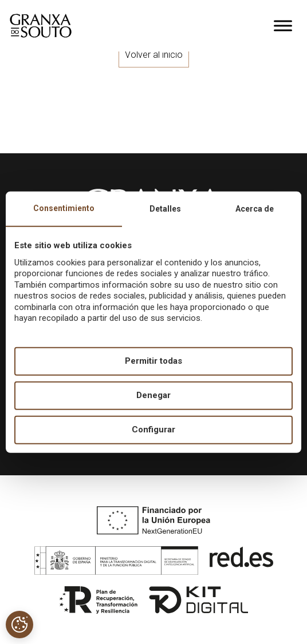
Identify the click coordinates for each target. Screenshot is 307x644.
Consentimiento (64, 208)
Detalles (165, 208)
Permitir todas (153, 361)
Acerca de (255, 208)
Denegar (153, 395)
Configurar (153, 430)
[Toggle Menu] (283, 25)
